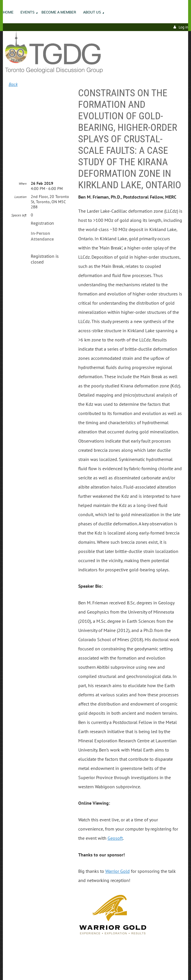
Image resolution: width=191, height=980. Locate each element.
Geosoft (115, 838)
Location (20, 197)
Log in (183, 27)
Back (13, 84)
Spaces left (19, 215)
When (23, 183)
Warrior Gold (118, 871)
